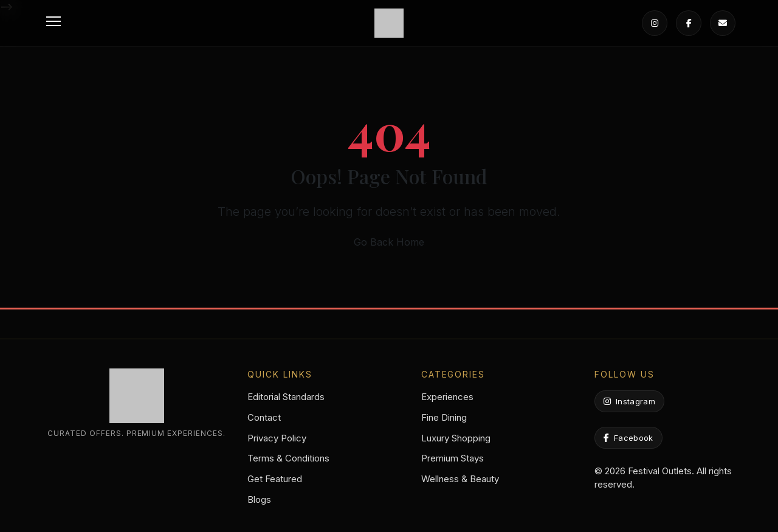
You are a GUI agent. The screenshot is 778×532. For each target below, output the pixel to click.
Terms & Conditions (288, 458)
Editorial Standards (286, 397)
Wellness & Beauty (460, 479)
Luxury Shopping (456, 438)
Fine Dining (444, 417)
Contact (264, 417)
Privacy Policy (277, 438)
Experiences (447, 397)
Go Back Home (389, 242)
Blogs (259, 499)
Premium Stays (453, 458)
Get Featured (275, 479)
